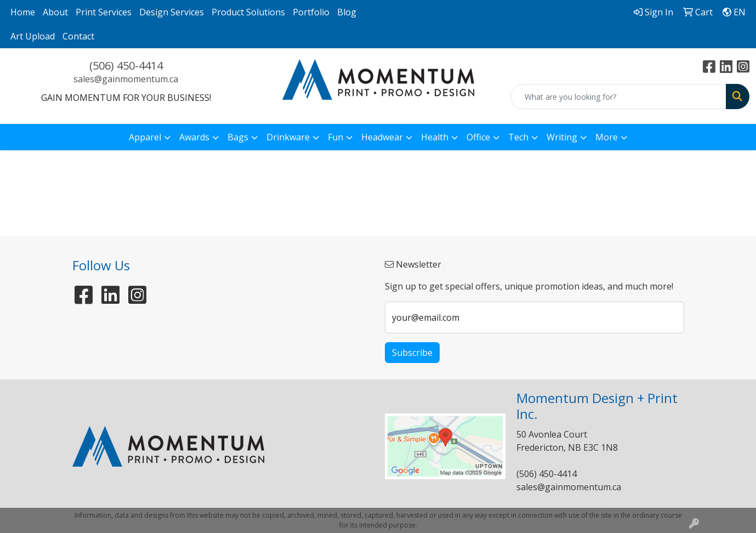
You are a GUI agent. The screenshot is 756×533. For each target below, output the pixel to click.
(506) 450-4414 (126, 66)
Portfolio (311, 12)
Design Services (172, 12)
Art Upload (33, 36)
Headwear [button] (382, 137)
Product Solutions (248, 12)
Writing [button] (562, 137)
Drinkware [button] (288, 137)
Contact (78, 36)
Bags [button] (238, 137)
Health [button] (435, 137)
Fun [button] (336, 137)
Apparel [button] (145, 137)
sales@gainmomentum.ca (126, 79)
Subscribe (412, 353)
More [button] (607, 137)
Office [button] (478, 137)
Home (23, 12)
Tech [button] (518, 137)
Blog (347, 12)
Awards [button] (194, 137)
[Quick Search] (618, 97)
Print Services (104, 12)
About (55, 12)
